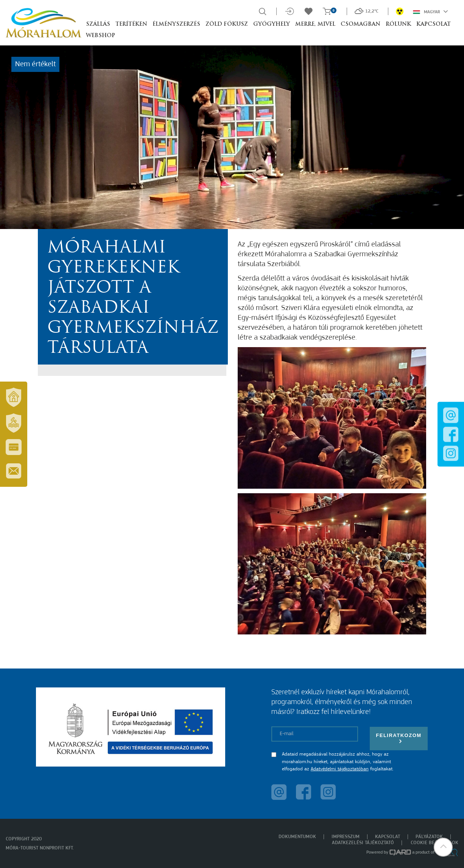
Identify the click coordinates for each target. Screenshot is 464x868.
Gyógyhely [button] (272, 24)
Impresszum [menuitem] (346, 837)
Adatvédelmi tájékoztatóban (340, 769)
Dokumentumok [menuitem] (297, 837)
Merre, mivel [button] (315, 24)
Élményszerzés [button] (176, 24)
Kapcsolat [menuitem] (388, 837)
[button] (443, 847)
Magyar (431, 11)
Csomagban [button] (360, 24)
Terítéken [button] (131, 24)
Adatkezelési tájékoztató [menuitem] (363, 843)
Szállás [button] (98, 24)
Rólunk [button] (398, 24)
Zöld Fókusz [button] (227, 24)
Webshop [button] (100, 36)
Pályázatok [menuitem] (429, 837)
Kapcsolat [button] (434, 24)
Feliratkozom (399, 738)
